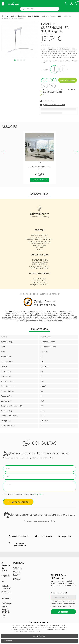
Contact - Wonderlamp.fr (6, 606)
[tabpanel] (20, 40)
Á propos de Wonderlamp (6, 579)
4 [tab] (24, 60)
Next (76, 151)
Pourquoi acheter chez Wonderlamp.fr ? (6, 595)
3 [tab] (21, 60)
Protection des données (18, 571)
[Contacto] (66, 4)
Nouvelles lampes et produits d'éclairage (5, 612)
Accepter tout (39, 636)
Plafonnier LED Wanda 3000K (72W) (40, 168)
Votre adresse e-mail (59, 596)
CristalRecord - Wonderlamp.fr (40, 294)
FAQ (3, 584)
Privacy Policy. (38, 494)
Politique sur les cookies (17, 582)
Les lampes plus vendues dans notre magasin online (6, 617)
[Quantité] (49, 80)
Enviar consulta (18, 502)
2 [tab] (18, 60)
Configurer (39, 641)
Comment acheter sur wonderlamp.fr (6, 590)
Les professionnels (6, 601)
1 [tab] (15, 60)
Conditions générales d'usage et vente (17, 577)
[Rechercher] (42, 9)
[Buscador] (24, 9)
